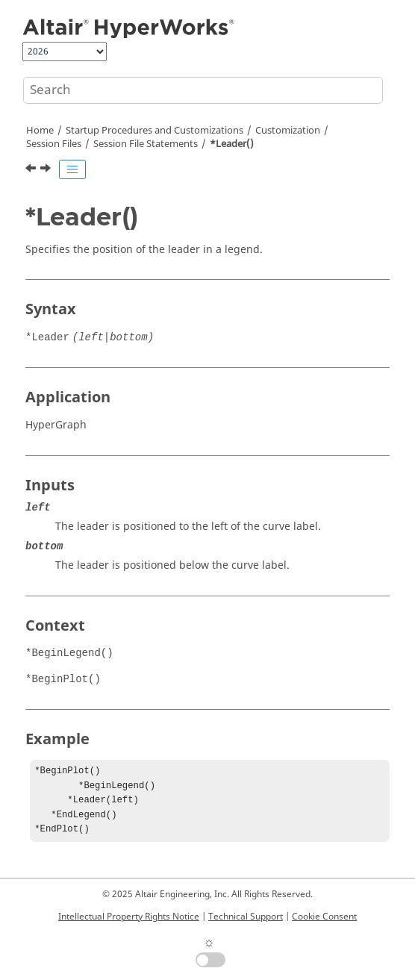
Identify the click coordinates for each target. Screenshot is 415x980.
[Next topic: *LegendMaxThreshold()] (47, 170)
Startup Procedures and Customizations (155, 131)
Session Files (54, 144)
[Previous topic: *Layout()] (32, 170)
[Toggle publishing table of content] (72, 169)
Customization (288, 131)
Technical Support (246, 917)
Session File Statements (146, 144)
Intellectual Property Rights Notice (129, 917)
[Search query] (203, 90)
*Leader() (232, 144)
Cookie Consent (324, 917)
